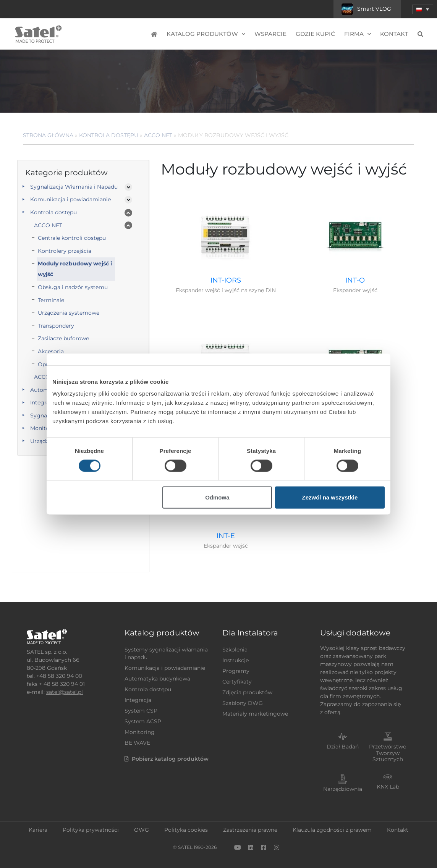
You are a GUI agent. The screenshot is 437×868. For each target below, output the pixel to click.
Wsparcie (270, 34)
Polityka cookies (186, 830)
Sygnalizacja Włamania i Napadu (74, 187)
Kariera (38, 830)
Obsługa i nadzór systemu (73, 287)
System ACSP (143, 721)
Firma (358, 34)
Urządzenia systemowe (69, 313)
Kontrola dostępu (109, 135)
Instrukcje (235, 660)
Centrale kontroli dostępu (72, 238)
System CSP (141, 711)
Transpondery (56, 326)
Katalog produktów (206, 34)
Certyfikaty (237, 682)
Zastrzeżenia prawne (250, 830)
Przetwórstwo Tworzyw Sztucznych (388, 753)
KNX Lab (388, 787)
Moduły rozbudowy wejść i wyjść (75, 269)
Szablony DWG (243, 703)
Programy (236, 671)
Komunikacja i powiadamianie (70, 199)
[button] (423, 9)
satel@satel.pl (65, 692)
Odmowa (217, 497)
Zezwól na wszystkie (330, 497)
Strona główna (48, 135)
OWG (142, 830)
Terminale (51, 300)
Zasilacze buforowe (63, 338)
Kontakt (394, 34)
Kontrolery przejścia (65, 251)
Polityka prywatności (91, 830)
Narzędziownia (343, 789)
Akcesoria (51, 351)
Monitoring (140, 732)
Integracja (138, 700)
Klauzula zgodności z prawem (332, 830)
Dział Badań (343, 747)
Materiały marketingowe (255, 714)
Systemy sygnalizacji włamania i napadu (166, 653)
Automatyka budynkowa (157, 679)
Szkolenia (235, 650)
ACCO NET (158, 135)
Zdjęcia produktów (247, 692)
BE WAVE (137, 743)
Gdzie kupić (315, 34)
